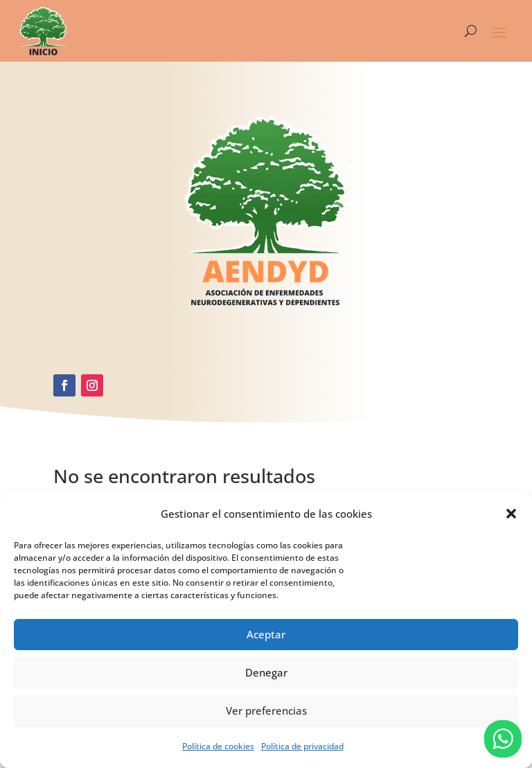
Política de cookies (218, 746)
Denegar (266, 672)
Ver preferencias (266, 710)
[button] (511, 514)
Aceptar (266, 634)
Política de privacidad (302, 746)
